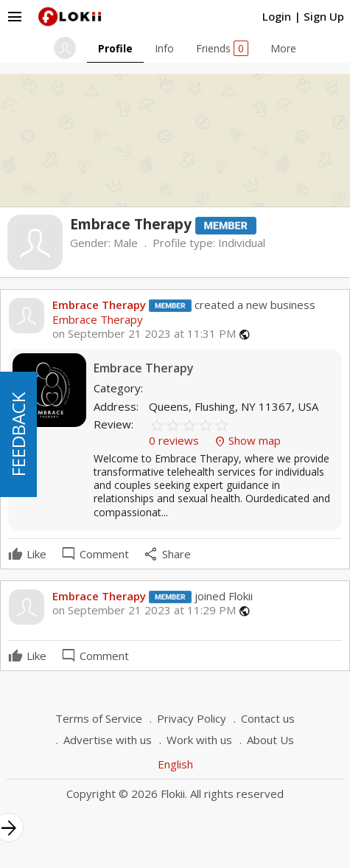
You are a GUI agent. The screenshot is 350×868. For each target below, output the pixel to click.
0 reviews (175, 440)
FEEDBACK (18, 434)
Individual (242, 243)
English (175, 764)
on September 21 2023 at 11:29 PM (144, 610)
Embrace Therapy (99, 305)
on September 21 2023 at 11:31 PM (144, 334)
